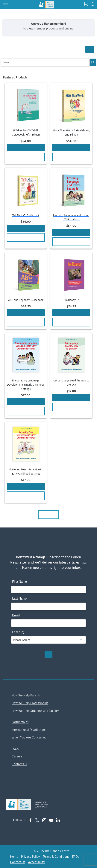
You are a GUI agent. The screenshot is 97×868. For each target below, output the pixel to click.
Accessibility (37, 862)
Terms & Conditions (56, 857)
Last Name (19, 599)
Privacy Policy (31, 857)
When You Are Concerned (29, 737)
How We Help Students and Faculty (35, 711)
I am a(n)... (19, 632)
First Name (19, 582)
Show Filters (90, 49)
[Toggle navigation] (5, 5)
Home (14, 857)
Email (16, 615)
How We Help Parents (26, 695)
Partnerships (20, 722)
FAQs (15, 749)
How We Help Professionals (30, 703)
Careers (17, 756)
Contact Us (19, 764)
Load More (49, 514)
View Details (26, 157)
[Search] (45, 62)
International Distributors (29, 730)
